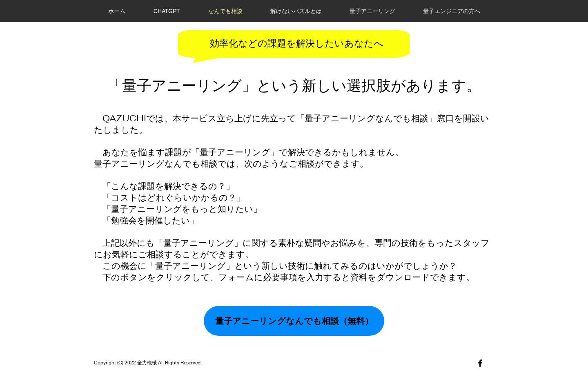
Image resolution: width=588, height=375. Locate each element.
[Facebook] (480, 363)
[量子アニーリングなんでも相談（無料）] (294, 321)
